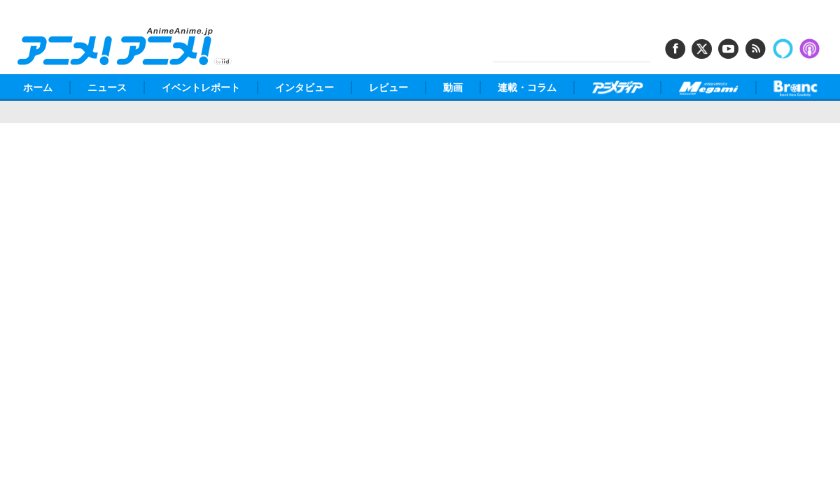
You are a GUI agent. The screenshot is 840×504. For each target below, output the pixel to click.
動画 (453, 87)
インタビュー (304, 87)
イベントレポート (201, 87)
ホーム (38, 87)
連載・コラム (527, 87)
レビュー (388, 87)
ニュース (107, 87)
